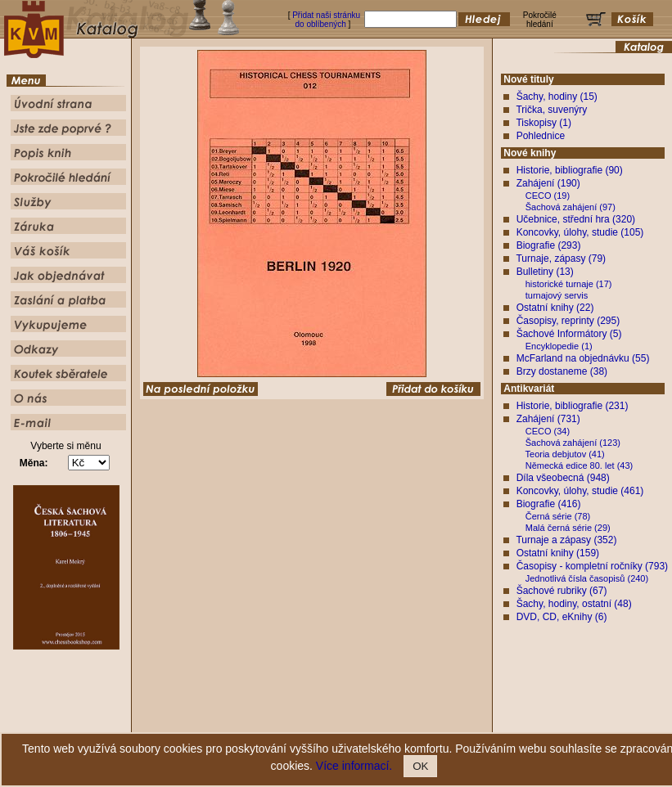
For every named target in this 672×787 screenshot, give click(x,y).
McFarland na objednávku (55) (583, 358)
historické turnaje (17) (569, 284)
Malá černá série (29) (568, 528)
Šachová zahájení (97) (571, 207)
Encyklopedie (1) (559, 346)
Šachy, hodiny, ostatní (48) (574, 604)
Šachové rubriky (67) (562, 591)
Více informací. (354, 766)
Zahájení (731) (548, 419)
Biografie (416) (549, 504)
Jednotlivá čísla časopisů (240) (587, 578)
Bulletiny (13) (545, 272)
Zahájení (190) (548, 183)
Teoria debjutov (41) (565, 454)
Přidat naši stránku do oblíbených (326, 20)
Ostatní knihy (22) (555, 308)
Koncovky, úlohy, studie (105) (580, 232)
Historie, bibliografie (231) (573, 406)
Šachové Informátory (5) (569, 334)
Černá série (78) (558, 516)
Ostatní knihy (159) (558, 553)
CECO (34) (548, 431)
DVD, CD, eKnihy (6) (562, 617)
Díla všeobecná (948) (563, 478)
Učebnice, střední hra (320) (576, 219)
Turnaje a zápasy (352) (566, 540)
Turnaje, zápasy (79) (561, 259)
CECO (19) (548, 196)
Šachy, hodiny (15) (557, 97)
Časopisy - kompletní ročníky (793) (592, 566)
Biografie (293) (549, 245)
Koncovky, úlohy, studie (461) (580, 491)
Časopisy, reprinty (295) (568, 321)
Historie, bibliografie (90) (570, 170)
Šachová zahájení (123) (573, 443)
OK (420, 766)
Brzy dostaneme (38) (562, 371)
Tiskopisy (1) (543, 123)
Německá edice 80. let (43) (579, 465)
